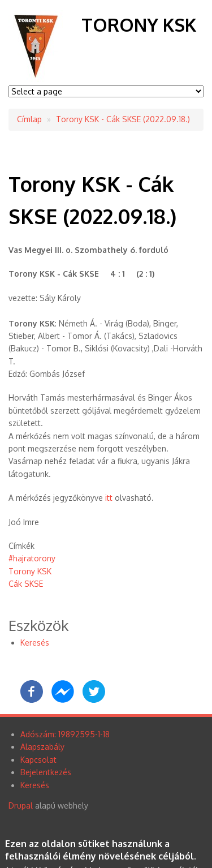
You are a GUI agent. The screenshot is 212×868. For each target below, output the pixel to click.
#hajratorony (32, 558)
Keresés (35, 643)
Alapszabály (42, 747)
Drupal (21, 805)
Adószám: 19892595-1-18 (65, 734)
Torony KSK (139, 25)
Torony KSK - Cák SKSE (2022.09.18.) (123, 119)
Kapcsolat (38, 760)
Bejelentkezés (46, 772)
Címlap (29, 119)
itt (109, 498)
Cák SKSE (26, 584)
